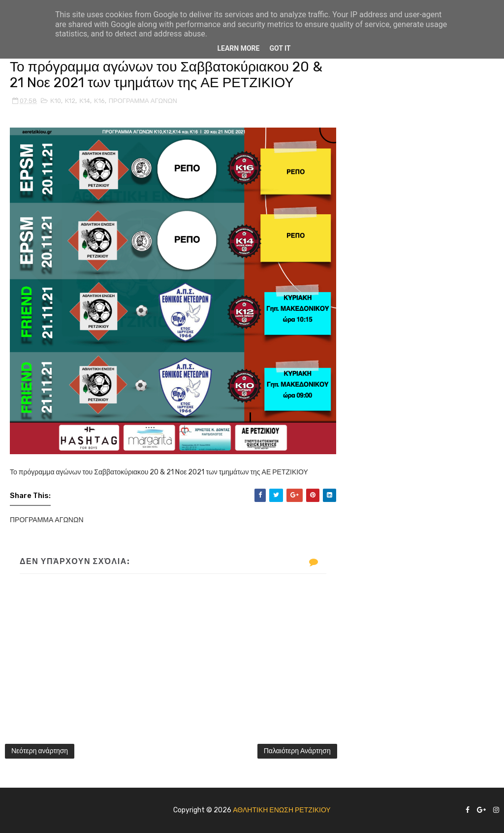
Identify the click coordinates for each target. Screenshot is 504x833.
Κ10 (56, 101)
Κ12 (70, 101)
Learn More (238, 48)
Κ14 (85, 101)
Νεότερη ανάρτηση (40, 751)
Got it (280, 48)
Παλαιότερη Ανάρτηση (297, 751)
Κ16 (99, 101)
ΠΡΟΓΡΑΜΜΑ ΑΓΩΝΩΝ (143, 101)
